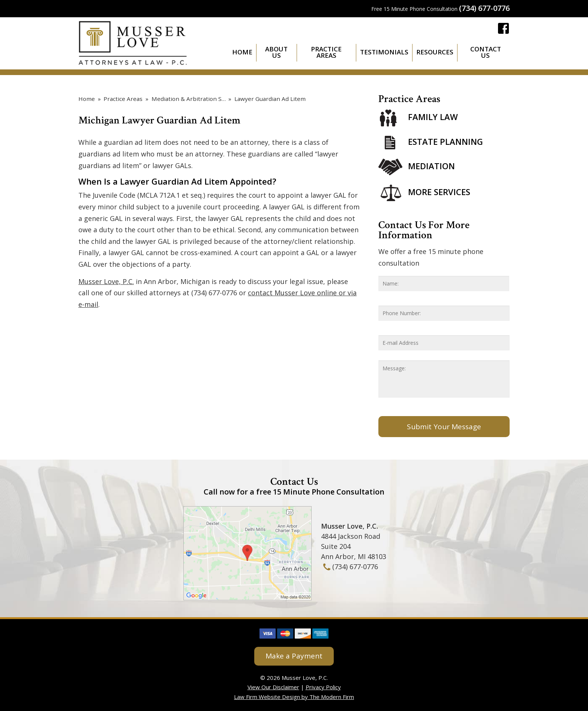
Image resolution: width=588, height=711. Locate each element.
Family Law (433, 117)
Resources (435, 52)
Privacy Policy (323, 687)
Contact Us (486, 52)
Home (242, 52)
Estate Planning (445, 141)
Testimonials (384, 52)
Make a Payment (294, 656)
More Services (439, 192)
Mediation (431, 166)
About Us (276, 52)
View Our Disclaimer (273, 687)
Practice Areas (326, 52)
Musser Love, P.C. (106, 281)
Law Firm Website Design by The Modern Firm (294, 697)
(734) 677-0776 (484, 8)
